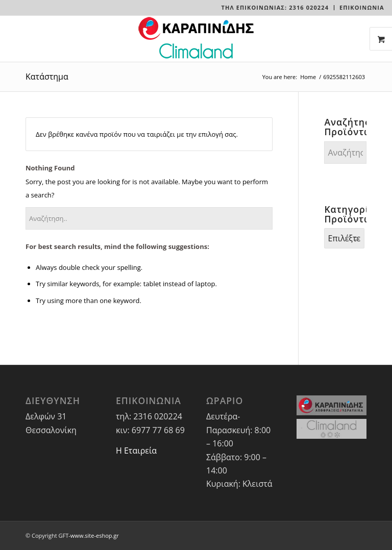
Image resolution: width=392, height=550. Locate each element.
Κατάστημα (47, 77)
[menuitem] (275, 8)
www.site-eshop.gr (95, 535)
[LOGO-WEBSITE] (196, 39)
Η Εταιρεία (136, 451)
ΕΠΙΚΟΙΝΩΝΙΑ (362, 7)
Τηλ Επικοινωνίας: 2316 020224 (275, 7)
